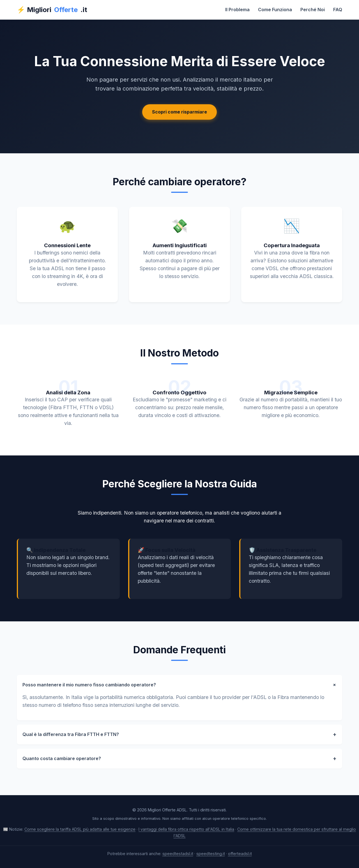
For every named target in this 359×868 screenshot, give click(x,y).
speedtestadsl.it (178, 854)
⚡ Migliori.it (52, 10)
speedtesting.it (211, 854)
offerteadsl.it (240, 854)
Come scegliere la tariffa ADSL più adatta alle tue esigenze (80, 829)
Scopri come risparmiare (179, 112)
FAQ (338, 10)
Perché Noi (313, 10)
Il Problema (237, 10)
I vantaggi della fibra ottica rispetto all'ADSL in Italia (186, 829)
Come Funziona (275, 10)
